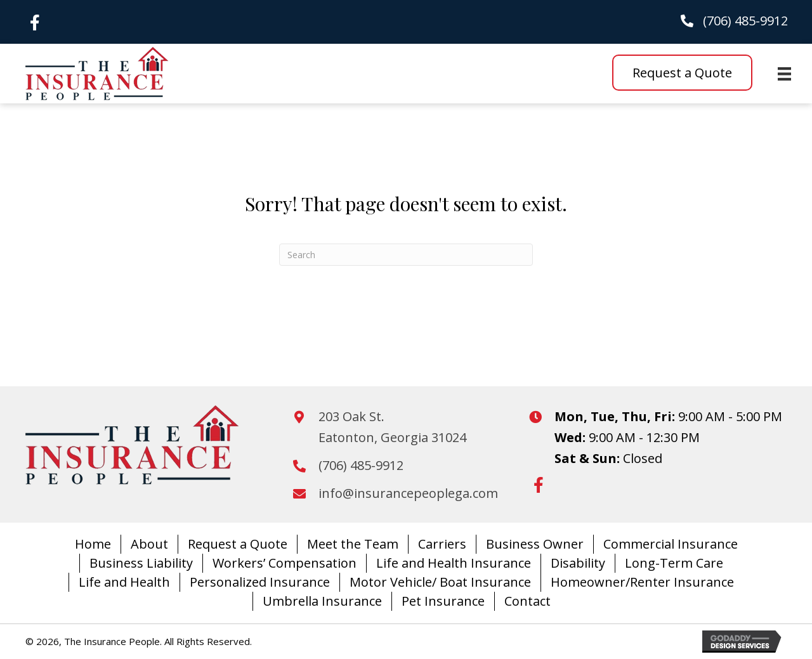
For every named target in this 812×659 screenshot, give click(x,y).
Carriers (442, 544)
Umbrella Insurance (322, 601)
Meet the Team (353, 544)
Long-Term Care (674, 563)
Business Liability (141, 563)
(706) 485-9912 (745, 21)
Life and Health (124, 582)
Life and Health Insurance (454, 563)
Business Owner (535, 544)
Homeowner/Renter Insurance (642, 582)
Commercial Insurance (671, 544)
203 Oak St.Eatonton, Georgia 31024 (392, 427)
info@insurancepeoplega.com (408, 493)
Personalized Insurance (260, 582)
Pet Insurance (443, 601)
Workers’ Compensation (285, 563)
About (149, 544)
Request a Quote (238, 544)
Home (93, 544)
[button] (35, 22)
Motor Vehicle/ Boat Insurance (440, 582)
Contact (527, 601)
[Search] (406, 255)
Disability (578, 563)
